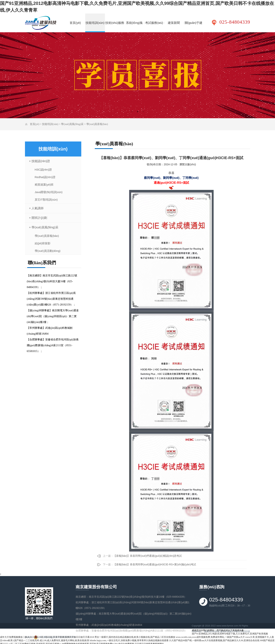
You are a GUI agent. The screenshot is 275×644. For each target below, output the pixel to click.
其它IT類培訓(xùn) (46, 200)
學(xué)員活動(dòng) (48, 251)
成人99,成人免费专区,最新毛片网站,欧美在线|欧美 (64, 640)
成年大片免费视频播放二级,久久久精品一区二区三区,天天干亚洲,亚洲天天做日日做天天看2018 (47, 637)
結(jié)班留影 (43, 243)
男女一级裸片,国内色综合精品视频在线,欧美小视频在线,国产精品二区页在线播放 (135, 637)
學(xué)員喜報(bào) (97, 124)
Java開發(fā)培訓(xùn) (49, 192)
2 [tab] (138, 112)
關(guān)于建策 (194, 27)
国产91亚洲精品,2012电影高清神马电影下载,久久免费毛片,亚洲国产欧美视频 (230, 634)
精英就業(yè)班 (44, 185)
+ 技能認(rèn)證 (40, 161)
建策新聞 (174, 23)
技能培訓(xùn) (95, 23)
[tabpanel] (137, 75)
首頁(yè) (75, 23)
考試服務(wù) (154, 23)
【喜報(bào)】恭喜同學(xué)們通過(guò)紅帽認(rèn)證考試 (148, 556)
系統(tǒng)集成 (134, 27)
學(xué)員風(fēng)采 (72, 124)
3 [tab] (143, 112)
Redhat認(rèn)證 (45, 177)
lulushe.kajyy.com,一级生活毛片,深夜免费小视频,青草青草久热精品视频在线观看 (129, 640)
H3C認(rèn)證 (43, 170)
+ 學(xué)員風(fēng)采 (44, 227)
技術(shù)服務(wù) (115, 27)
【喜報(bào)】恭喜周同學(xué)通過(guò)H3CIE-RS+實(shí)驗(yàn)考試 (155, 564)
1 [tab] (132, 112)
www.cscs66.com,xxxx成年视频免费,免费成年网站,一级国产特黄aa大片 (210, 637)
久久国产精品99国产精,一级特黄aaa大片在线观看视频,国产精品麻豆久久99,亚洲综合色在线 (214, 640)
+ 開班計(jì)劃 (38, 218)
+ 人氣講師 (36, 208)
